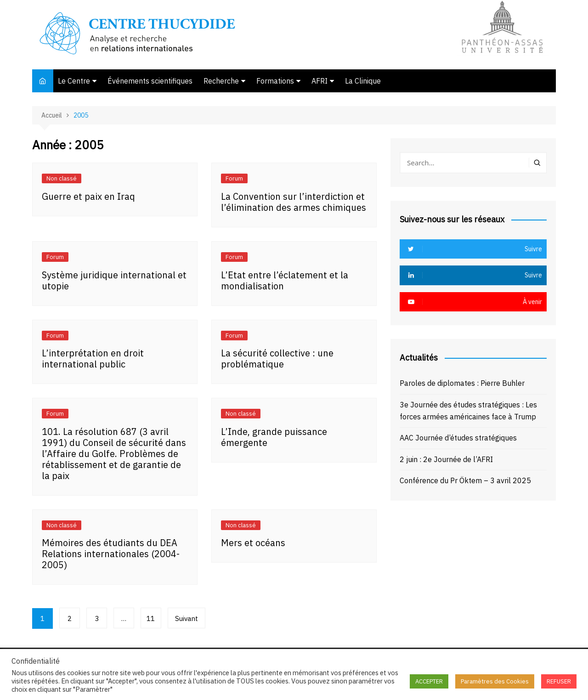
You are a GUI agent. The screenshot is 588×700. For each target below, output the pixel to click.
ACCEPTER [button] (429, 681)
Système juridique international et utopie (114, 280)
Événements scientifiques (150, 81)
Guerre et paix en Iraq (88, 196)
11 (151, 618)
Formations (275, 81)
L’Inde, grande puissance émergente (274, 437)
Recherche (221, 81)
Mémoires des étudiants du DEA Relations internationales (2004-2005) (111, 554)
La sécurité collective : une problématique (277, 358)
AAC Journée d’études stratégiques (458, 438)
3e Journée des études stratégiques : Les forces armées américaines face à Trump (468, 411)
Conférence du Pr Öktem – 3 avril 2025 (465, 480)
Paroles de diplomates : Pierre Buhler (462, 383)
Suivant (187, 618)
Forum (234, 178)
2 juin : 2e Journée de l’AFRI (446, 459)
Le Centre (74, 81)
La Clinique (363, 81)
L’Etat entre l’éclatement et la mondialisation (285, 280)
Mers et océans (253, 543)
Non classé (62, 178)
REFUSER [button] (559, 681)
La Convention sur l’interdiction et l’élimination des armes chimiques (294, 202)
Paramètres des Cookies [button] (495, 681)
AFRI (319, 81)
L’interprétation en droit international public (93, 358)
